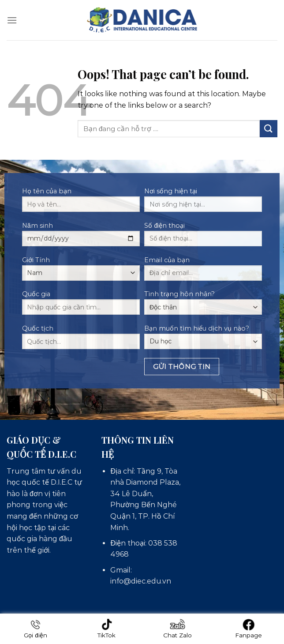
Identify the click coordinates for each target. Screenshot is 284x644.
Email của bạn (203, 271)
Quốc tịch (81, 340)
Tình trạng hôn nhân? (203, 302)
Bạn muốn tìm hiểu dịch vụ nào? (203, 337)
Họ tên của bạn (81, 203)
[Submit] (269, 129)
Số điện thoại (203, 237)
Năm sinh (81, 237)
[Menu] (12, 20)
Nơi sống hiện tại (203, 203)
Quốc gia (81, 305)
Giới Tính (81, 268)
